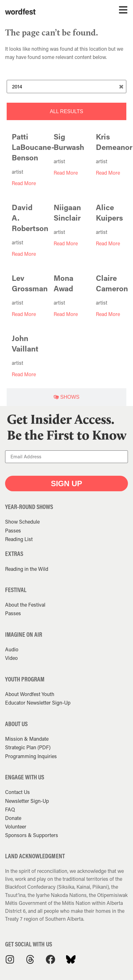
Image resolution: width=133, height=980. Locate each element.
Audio (12, 649)
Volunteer (16, 826)
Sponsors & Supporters (32, 835)
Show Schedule (22, 522)
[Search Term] (66, 87)
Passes (13, 530)
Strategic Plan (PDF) (28, 747)
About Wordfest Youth (30, 694)
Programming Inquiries (31, 756)
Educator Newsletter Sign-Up (38, 703)
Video (11, 658)
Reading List (19, 539)
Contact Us (17, 792)
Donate (13, 818)
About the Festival (25, 605)
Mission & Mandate (27, 739)
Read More (24, 183)
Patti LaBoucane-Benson (33, 147)
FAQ (10, 809)
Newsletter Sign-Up (27, 801)
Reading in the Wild (27, 569)
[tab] (66, 111)
